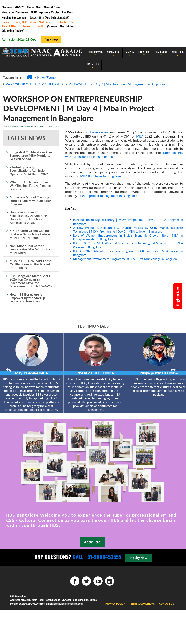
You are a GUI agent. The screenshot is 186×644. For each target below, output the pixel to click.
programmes (95, 52)
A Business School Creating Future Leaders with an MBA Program (30, 200)
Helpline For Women (14, 18)
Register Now (178, 296)
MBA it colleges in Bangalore (101, 176)
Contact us (167, 604)
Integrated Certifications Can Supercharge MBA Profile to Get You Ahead (31, 155)
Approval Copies (49, 12)
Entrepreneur (100, 132)
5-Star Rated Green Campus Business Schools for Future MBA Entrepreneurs (30, 234)
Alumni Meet (34, 7)
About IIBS (178, 52)
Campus (129, 52)
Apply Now (51, 40)
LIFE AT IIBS (144, 52)
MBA (140, 136)
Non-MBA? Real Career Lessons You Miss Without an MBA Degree (31, 249)
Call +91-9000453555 (96, 557)
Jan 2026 (63, 18)
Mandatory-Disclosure (15, 12)
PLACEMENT (161, 52)
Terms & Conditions (142, 604)
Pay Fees (67, 12)
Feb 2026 (51, 18)
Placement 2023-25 (13, 7)
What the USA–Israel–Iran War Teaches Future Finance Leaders (30, 185)
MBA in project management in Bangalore (107, 196)
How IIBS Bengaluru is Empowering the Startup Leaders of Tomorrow (27, 298)
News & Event (52, 7)
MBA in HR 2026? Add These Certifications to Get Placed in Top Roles (31, 264)
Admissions (114, 52)
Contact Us (92, 64)
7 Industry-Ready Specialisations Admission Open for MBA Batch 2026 (29, 170)
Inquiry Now (138, 558)
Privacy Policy (115, 604)
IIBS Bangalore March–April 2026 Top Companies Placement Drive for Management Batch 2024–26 (31, 281)
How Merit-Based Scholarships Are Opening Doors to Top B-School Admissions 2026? (28, 217)
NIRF (34, 12)
